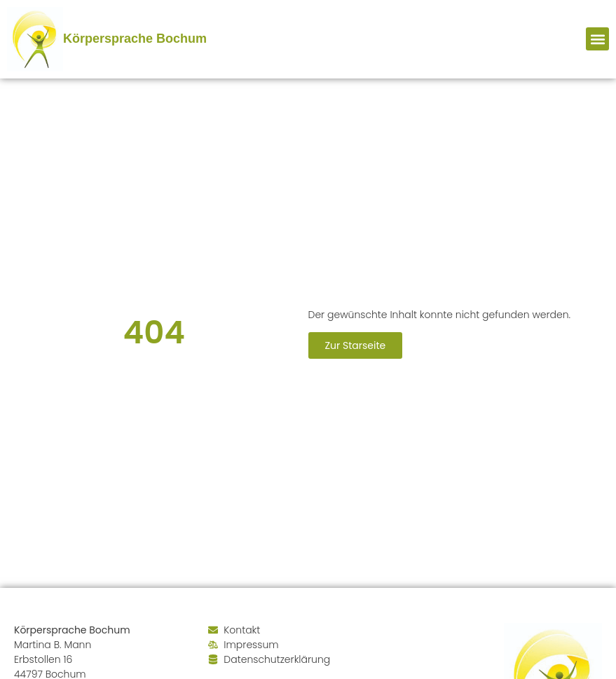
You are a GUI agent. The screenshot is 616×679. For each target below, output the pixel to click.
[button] (597, 39)
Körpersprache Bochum (135, 39)
